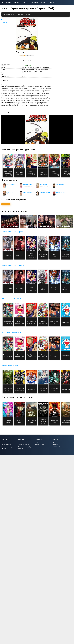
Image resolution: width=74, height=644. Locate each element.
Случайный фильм (6, 444)
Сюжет (28, 14)
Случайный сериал (23, 444)
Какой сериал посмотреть (25, 442)
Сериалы (25, 3)
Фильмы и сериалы (41, 447)
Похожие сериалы (10, 14)
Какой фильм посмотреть (8, 442)
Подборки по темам (41, 442)
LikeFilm (8, 3)
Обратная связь (58, 442)
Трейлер (4, 23)
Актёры (43, 3)
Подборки (34, 3)
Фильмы (17, 3)
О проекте (56, 444)
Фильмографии (40, 444)
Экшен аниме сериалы (11, 365)
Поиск (51, 3)
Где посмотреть (6, 20)
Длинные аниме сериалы (11, 299)
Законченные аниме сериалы (13, 232)
